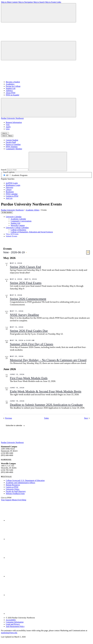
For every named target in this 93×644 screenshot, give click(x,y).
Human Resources (13, 485)
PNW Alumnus (12, 147)
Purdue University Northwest (12, 118)
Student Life (11, 88)
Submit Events (12, 236)
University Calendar (14, 217)
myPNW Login (12, 183)
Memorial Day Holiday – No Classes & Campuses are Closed (48, 360)
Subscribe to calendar (14, 425)
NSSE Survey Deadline (24, 315)
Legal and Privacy (13, 624)
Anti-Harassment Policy (15, 626)
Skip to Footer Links (53, 2)
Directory (10, 187)
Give (8, 129)
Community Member (14, 149)
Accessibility (11, 620)
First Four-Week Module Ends (29, 378)
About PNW (11, 93)
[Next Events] (87, 418)
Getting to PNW (12, 196)
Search (4, 170)
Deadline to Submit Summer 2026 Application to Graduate (46, 405)
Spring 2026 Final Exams (26, 283)
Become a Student (13, 82)
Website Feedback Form (15, 494)
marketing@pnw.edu (9, 633)
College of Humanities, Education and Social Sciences (32, 232)
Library (9, 190)
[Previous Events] (8, 418)
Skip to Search (39, 2)
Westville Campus (18, 225)
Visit (8, 125)
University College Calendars (17, 228)
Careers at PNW (12, 487)
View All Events (12, 234)
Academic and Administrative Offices (20, 483)
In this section (7, 212)
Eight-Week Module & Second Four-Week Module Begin (46, 391)
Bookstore (10, 192)
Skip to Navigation (25, 2)
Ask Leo (9, 198)
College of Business (18, 230)
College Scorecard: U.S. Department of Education (25, 480)
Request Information (14, 122)
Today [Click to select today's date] (46, 418)
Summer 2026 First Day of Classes (32, 344)
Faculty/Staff (11, 142)
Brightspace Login (13, 185)
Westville (6, 476)
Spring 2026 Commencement (28, 299)
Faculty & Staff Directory (16, 491)
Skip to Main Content (9, 2)
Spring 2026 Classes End (25, 267)
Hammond (6, 459)
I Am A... (5, 133)
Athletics (9, 91)
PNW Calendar (12, 194)
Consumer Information (15, 622)
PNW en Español (12, 95)
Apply (8, 127)
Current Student (12, 140)
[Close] (7, 136)
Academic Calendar (18, 219)
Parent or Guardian (13, 144)
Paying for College (13, 86)
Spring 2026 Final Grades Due (29, 331)
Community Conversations (21, 221)
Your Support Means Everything (14, 500)
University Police (13, 489)
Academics (10, 84)
